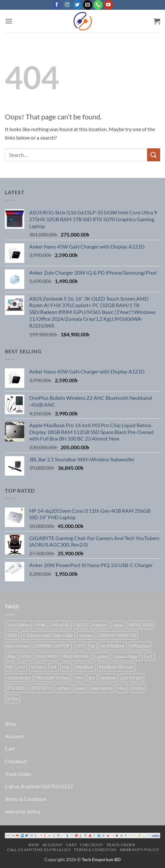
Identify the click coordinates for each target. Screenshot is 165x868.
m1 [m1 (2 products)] (150, 657)
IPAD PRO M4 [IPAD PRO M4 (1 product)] (76, 657)
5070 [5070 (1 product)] (81, 625)
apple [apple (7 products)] (118, 625)
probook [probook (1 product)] (108, 678)
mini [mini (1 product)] (79, 678)
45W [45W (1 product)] (40, 625)
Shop (11, 723)
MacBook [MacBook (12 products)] (85, 667)
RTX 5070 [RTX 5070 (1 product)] (41, 688)
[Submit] (154, 155)
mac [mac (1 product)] (66, 667)
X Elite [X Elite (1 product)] (138, 688)
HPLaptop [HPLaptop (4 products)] (140, 646)
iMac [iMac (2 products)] (11, 657)
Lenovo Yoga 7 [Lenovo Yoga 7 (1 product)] (127, 657)
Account (14, 736)
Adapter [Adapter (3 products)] (99, 625)
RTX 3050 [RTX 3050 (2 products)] (16, 688)
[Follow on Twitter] (77, 5)
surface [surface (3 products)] (64, 688)
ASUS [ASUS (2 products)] (12, 635)
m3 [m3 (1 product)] (22, 667)
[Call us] (98, 5)
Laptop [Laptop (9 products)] (101, 657)
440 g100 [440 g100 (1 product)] (60, 625)
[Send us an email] (88, 5)
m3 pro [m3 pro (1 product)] (38, 667)
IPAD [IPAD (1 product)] (27, 657)
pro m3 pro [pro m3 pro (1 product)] (132, 678)
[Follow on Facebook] (57, 5)
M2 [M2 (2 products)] (10, 667)
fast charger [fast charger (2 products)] (18, 646)
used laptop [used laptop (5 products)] (101, 688)
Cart (10, 748)
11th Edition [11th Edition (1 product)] (18, 625)
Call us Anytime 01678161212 (39, 786)
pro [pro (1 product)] (92, 678)
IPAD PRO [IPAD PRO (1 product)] (47, 657)
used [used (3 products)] (81, 688)
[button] (9, 21)
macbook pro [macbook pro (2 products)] (19, 678)
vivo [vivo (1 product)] (122, 688)
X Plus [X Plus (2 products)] (12, 699)
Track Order (18, 774)
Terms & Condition (26, 799)
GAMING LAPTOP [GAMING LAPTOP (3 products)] (52, 646)
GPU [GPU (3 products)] (80, 646)
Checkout (16, 761)
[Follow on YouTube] (108, 5)
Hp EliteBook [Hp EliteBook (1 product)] (113, 646)
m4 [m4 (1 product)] (53, 667)
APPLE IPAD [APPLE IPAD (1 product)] (141, 625)
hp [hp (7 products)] (92, 646)
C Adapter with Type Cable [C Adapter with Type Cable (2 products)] (48, 635)
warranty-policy (23, 811)
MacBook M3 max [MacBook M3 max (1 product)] (116, 667)
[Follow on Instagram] (67, 5)
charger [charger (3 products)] (86, 635)
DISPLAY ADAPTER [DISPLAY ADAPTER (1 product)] (118, 635)
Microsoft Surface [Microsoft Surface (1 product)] (53, 678)
